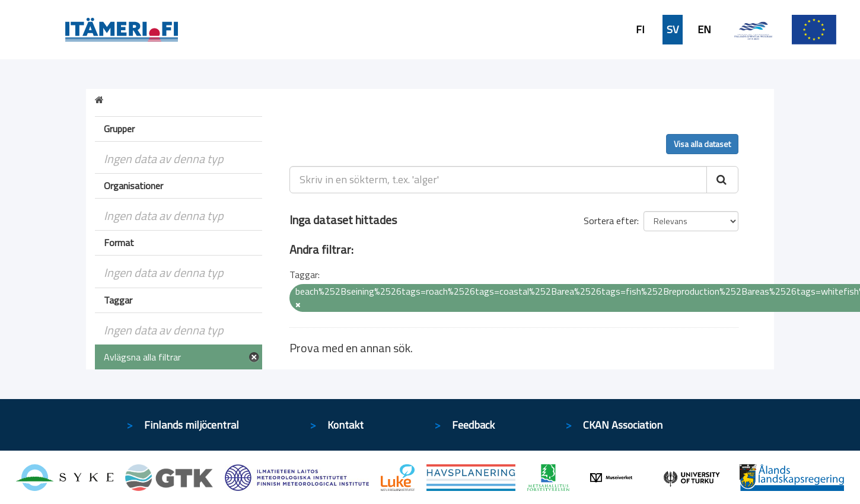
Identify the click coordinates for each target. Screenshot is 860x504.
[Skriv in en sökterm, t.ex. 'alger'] (499, 180)
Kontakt (345, 425)
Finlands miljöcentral (192, 425)
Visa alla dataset (702, 144)
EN (704, 30)
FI (640, 30)
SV (673, 30)
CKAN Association (623, 425)
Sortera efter (610, 221)
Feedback (473, 425)
